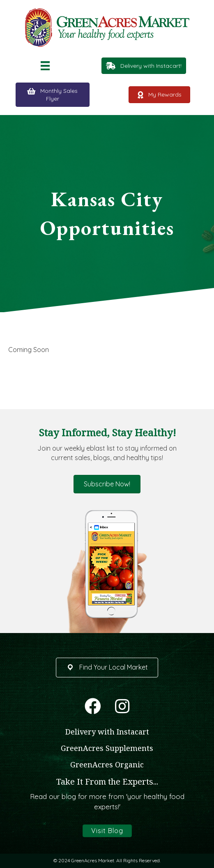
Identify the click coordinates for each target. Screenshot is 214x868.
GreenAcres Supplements (107, 748)
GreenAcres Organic (107, 764)
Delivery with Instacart (107, 732)
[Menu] (45, 66)
